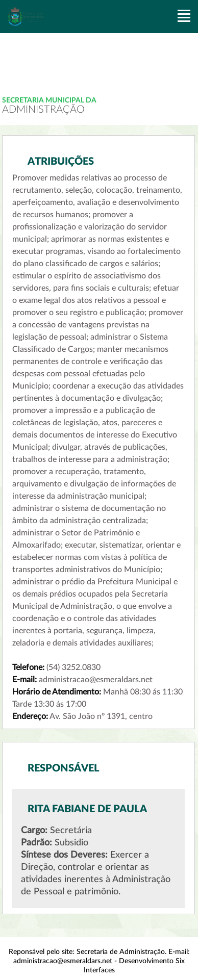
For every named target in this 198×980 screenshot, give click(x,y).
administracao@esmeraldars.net (63, 961)
